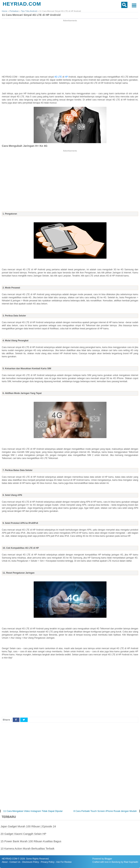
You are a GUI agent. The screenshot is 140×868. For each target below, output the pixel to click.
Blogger (108, 859)
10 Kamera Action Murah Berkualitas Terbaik (27, 848)
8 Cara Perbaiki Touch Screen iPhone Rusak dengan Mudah (105, 811)
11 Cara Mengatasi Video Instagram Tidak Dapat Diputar (33, 811)
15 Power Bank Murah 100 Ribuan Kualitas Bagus (31, 841)
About (5, 862)
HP (67, 77)
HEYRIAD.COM (22, 4)
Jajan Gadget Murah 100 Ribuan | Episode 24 (28, 826)
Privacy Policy (48, 862)
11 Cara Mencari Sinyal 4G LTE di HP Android (31, 15)
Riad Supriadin (131, 862)
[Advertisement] (70, 48)
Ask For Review (64, 862)
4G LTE (58, 77)
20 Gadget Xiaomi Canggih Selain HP (23, 834)
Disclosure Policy (30, 862)
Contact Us (15, 862)
